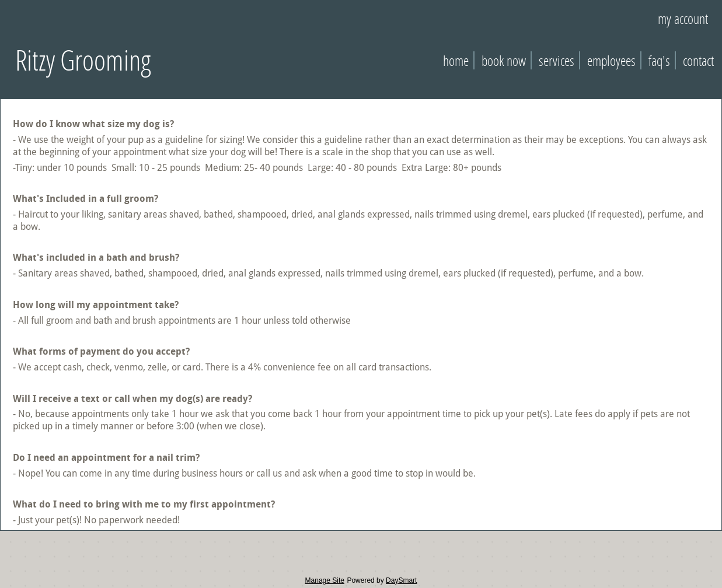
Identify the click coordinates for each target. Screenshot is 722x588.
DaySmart (401, 580)
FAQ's (659, 60)
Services (557, 60)
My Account (683, 18)
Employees (611, 60)
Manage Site (325, 580)
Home (456, 60)
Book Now (504, 60)
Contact (698, 60)
